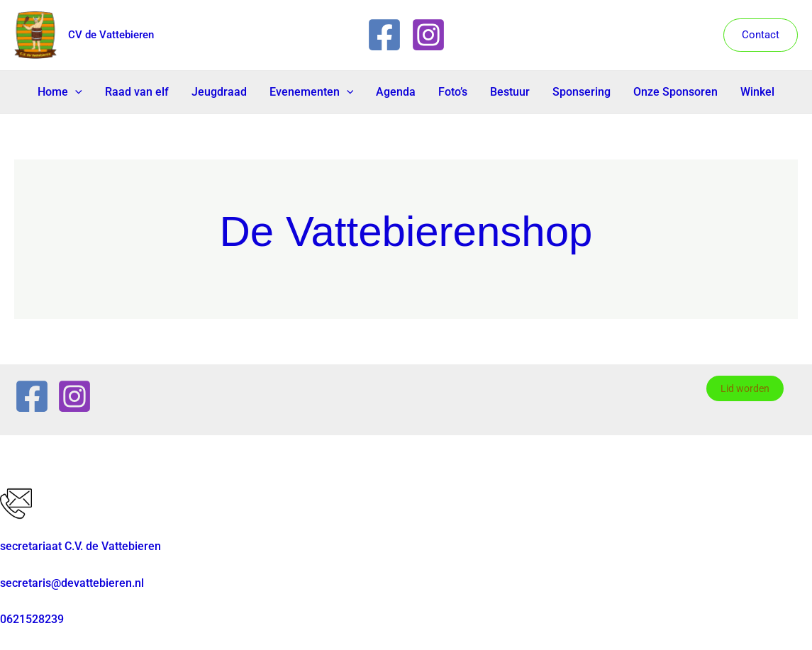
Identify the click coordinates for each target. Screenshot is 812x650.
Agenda (396, 92)
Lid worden (745, 388)
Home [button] (60, 92)
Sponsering (582, 92)
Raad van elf (137, 92)
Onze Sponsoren (675, 92)
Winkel (757, 92)
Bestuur (510, 92)
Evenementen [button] (312, 92)
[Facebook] (384, 35)
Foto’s (453, 92)
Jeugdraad (219, 92)
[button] (761, 35)
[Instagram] (428, 35)
